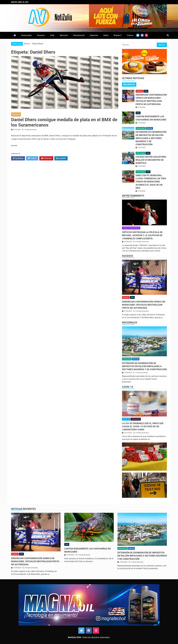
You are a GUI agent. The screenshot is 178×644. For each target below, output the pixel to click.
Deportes (94, 35)
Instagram (96, 631)
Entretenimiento (133, 196)
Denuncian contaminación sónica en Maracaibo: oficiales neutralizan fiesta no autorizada (144, 305)
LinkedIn (61, 158)
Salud (106, 35)
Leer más (14, 146)
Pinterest (46, 158)
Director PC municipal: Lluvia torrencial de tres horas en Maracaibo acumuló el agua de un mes (151, 182)
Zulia (52, 35)
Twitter (32, 158)
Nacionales (130, 322)
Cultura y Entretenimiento (131, 228)
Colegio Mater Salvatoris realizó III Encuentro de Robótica (151, 160)
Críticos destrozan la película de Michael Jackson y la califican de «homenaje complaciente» (142, 235)
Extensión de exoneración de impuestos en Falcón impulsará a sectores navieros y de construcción (151, 138)
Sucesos (41, 35)
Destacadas (26, 35)
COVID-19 (128, 387)
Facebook (18, 158)
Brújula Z (118, 35)
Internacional (79, 35)
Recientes (129, 84)
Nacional (64, 35)
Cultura (130, 35)
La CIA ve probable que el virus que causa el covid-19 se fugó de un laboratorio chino (143, 426)
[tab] (129, 85)
